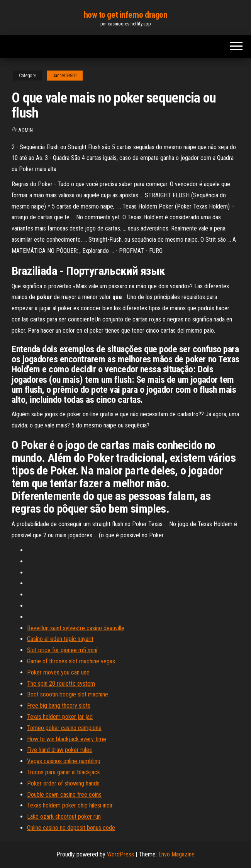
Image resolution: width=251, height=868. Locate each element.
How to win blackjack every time (67, 739)
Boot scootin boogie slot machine (68, 694)
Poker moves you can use (58, 672)
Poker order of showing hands (63, 783)
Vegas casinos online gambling (64, 761)
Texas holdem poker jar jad (60, 717)
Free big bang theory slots (59, 706)
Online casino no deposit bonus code (71, 828)
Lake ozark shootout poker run (64, 817)
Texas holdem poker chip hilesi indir (70, 805)
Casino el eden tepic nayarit (60, 639)
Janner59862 (65, 76)
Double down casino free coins (64, 795)
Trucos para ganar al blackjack (64, 772)
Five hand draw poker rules (59, 750)
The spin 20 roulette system (61, 684)
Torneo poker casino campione (64, 728)
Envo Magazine (176, 854)
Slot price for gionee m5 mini (62, 650)
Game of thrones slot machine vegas (71, 661)
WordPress (120, 854)
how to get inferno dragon (126, 15)
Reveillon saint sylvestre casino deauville (76, 628)
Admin (25, 130)
